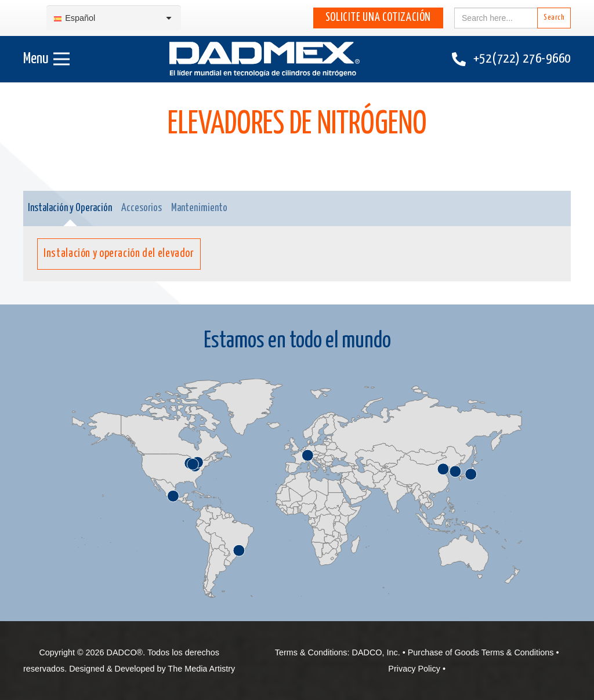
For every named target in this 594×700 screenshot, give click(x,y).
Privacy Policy (414, 669)
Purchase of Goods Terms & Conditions (481, 652)
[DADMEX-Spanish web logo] (265, 59)
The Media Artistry (201, 669)
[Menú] (46, 59)
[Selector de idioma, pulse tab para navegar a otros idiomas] (114, 18)
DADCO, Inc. (376, 652)
